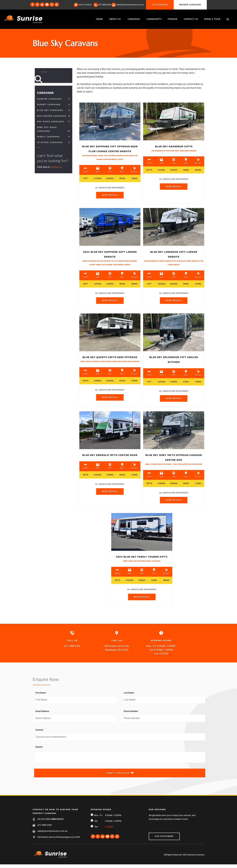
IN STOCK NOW (154, 2)
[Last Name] (164, 703)
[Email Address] (76, 722)
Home (99, 19)
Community (154, 19)
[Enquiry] (120, 761)
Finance (173, 19)
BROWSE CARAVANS (185, 2)
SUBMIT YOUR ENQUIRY (120, 776)
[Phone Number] (164, 722)
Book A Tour (212, 19)
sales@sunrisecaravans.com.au (52, 835)
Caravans (134, 19)
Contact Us (191, 19)
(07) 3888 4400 (45, 829)
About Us (115, 19)
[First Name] (76, 703)
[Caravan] (120, 741)
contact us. (57, 167)
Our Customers (158, 838)
